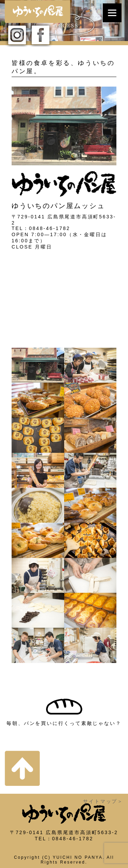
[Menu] (112, 13)
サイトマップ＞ (103, 801)
